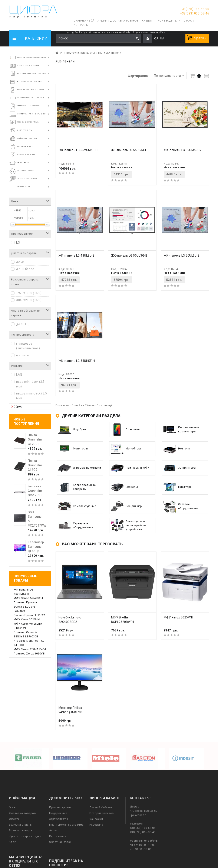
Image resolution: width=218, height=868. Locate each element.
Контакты (81, 25)
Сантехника (24, 187)
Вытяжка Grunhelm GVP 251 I (35, 491)
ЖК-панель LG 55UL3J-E (129, 150)
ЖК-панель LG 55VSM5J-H (78, 150)
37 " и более (25, 269)
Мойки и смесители (28, 122)
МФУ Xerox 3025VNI (27, 619)
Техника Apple (25, 146)
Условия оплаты (21, 825)
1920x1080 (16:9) (29, 293)
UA (162, 38)
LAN (19, 375)
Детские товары (26, 171)
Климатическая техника (31, 98)
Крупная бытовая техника (31, 73)
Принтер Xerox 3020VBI (29, 654)
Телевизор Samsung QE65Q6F (36, 547)
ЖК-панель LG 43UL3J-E (77, 256)
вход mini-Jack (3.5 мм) (30, 384)
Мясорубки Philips (77, 32)
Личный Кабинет (101, 807)
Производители (168, 21)
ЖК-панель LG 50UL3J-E (182, 256)
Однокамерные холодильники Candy (110, 32)
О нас (13, 807)
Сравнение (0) (84, 21)
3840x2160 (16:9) (29, 300)
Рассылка (96, 825)
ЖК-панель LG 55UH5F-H (77, 361)
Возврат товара (20, 830)
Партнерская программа (66, 825)
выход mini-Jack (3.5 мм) (32, 396)
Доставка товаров (22, 813)
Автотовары (23, 162)
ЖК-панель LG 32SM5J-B (182, 150)
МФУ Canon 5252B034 (28, 598)
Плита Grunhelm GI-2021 (35, 439)
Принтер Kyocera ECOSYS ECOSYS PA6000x (25, 607)
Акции (53, 830)
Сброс (17, 406)
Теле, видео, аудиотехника (32, 57)
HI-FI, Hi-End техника (28, 65)
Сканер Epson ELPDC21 (29, 615)
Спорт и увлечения (27, 179)
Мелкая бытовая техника (31, 90)
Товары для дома (26, 154)
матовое (23, 355)
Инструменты (25, 130)
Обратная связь (60, 842)
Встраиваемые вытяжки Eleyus (150, 32)
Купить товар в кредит (25, 836)
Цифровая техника (27, 138)
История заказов (102, 813)
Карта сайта (58, 836)
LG (18, 243)
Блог (12, 842)
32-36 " (21, 262)
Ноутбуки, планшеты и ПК (32, 114)
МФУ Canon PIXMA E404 (30, 649)
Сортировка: (138, 76)
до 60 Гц (22, 324)
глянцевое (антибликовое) (28, 346)
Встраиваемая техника (29, 82)
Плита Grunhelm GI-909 (35, 465)
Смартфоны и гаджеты (29, 106)
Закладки (96, 819)
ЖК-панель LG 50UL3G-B (129, 256)
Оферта (14, 819)
